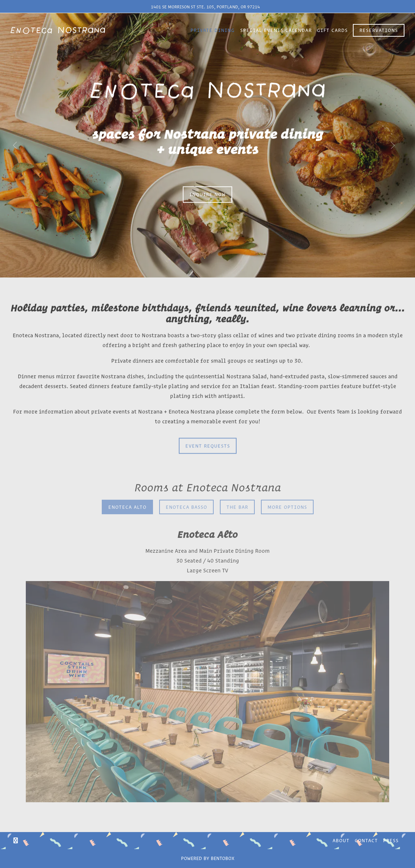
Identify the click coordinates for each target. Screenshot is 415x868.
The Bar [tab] (237, 489)
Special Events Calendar (276, 30)
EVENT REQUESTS (208, 427)
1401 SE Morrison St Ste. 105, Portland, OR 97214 (205, 7)
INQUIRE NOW (207, 185)
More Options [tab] (287, 489)
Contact (366, 840)
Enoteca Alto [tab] (127, 489)
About (341, 840)
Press (391, 840)
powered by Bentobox (207, 857)
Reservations (379, 30)
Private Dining (213, 30)
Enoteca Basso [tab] (186, 489)
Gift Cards (332, 30)
